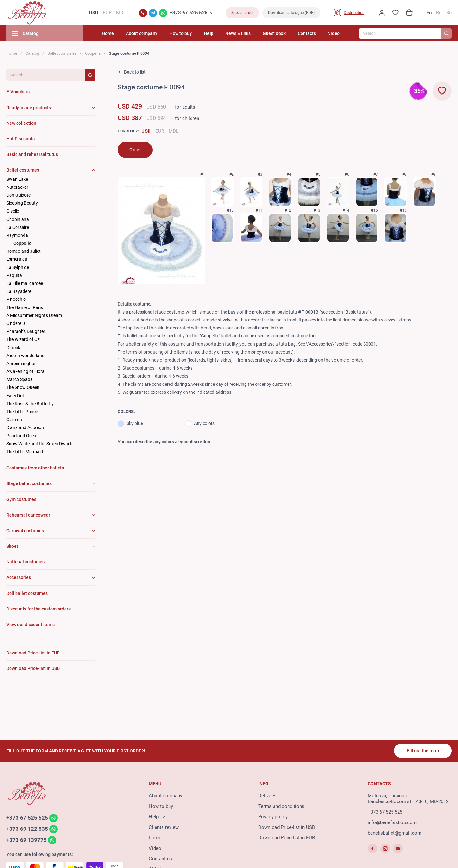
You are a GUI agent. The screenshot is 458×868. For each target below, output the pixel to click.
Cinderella (16, 323)
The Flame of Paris (25, 307)
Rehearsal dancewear (28, 515)
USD (146, 131)
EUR (160, 131)
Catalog (32, 53)
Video (334, 33)
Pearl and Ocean (23, 436)
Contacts (307, 33)
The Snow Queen (23, 387)
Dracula (14, 348)
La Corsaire (18, 227)
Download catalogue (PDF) (291, 13)
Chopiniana (18, 219)
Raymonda (17, 235)
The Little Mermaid (25, 452)
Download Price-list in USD (287, 827)
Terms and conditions (281, 806)
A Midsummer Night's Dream (34, 315)
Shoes (13, 546)
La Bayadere (19, 291)
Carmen (14, 420)
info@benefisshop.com (392, 822)
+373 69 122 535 (27, 829)
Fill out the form (423, 751)
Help (209, 33)
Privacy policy (273, 817)
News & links (238, 33)
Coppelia (93, 53)
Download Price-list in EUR (287, 838)
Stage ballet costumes (29, 483)
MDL (173, 131)
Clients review (164, 827)
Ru (449, 13)
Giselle (13, 211)
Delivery (267, 796)
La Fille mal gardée (25, 283)
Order (135, 150)
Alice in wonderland (25, 356)
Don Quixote (18, 195)
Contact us (160, 859)
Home (108, 33)
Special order (242, 13)
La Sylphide (18, 267)
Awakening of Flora (25, 371)
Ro (439, 13)
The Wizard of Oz (23, 339)
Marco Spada (20, 379)
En (429, 13)
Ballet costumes (62, 53)
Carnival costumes (25, 531)
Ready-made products (29, 108)
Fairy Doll (15, 396)
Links (155, 838)
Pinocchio (16, 299)
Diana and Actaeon (25, 427)
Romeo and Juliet (24, 251)
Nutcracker (17, 187)
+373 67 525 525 (189, 13)
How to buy (181, 33)
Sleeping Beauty (22, 203)
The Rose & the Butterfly (30, 404)
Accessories (19, 577)
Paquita (14, 275)
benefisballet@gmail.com (395, 833)
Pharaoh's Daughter (26, 331)
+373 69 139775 (27, 840)
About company (142, 33)
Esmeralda (17, 259)
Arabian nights (21, 363)
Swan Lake (17, 179)
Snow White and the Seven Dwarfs (40, 444)
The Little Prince (22, 412)
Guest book (274, 33)
